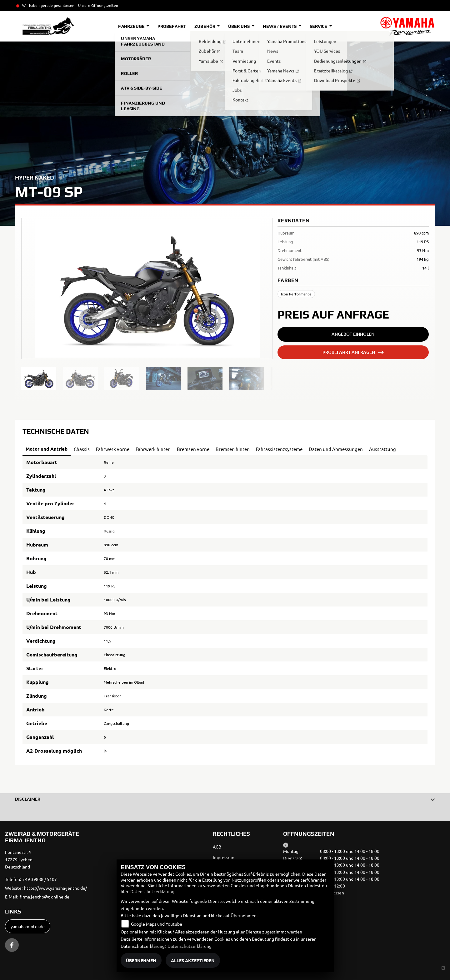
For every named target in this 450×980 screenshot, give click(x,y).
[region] (147, 379)
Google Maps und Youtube (157, 924)
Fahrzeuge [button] (132, 26)
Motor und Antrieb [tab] (47, 449)
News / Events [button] (280, 26)
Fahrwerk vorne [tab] (113, 449)
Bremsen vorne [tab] (193, 449)
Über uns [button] (239, 26)
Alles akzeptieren (193, 960)
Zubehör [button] (205, 26)
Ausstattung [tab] (382, 449)
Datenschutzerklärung (152, 891)
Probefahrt (172, 26)
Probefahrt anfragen (349, 352)
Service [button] (319, 26)
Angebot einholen (353, 334)
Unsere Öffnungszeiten (98, 5)
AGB (217, 847)
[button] (225, 799)
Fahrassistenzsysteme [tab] (279, 449)
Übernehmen (141, 960)
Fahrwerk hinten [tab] (153, 449)
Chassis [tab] (82, 449)
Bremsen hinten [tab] (233, 449)
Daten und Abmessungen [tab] (336, 449)
